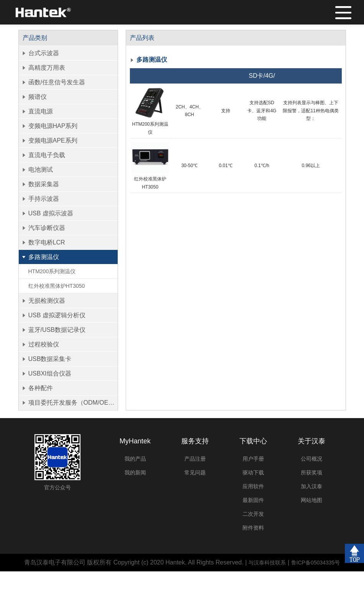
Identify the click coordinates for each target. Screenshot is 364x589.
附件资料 (253, 528)
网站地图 (312, 500)
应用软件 (253, 486)
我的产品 (135, 459)
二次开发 (253, 514)
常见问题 (195, 473)
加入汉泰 (312, 486)
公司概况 (312, 459)
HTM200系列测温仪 (52, 271)
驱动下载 (253, 473)
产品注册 (195, 459)
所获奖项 (312, 473)
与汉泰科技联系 (267, 563)
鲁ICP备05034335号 (316, 563)
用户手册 (253, 459)
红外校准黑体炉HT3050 (57, 286)
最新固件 (253, 500)
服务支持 (195, 441)
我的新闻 (135, 473)
